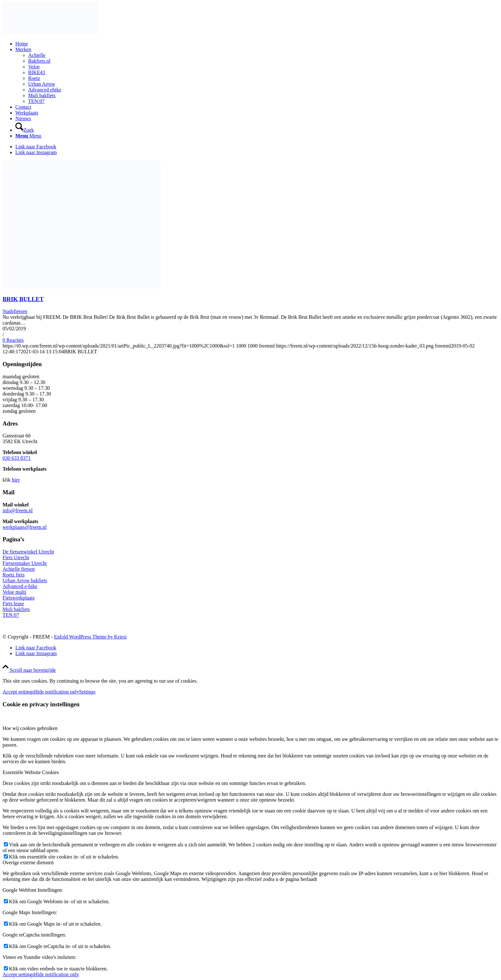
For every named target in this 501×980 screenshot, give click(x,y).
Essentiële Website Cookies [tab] (31, 772)
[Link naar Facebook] (36, 147)
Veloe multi (14, 592)
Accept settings (18, 692)
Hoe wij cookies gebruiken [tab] (30, 728)
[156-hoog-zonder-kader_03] (50, 33)
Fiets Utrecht (16, 557)
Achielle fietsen (19, 569)
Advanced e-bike (20, 586)
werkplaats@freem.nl (25, 527)
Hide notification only (56, 692)
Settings (88, 692)
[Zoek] (25, 130)
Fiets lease (13, 604)
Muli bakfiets (16, 609)
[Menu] (28, 136)
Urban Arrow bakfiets (25, 580)
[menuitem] (257, 44)
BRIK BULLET (23, 299)
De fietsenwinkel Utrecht (28, 552)
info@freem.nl (18, 510)
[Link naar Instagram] (36, 152)
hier (16, 480)
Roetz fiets (14, 575)
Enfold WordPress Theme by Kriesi (90, 637)
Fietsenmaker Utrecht (25, 563)
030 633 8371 (17, 458)
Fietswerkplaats (19, 598)
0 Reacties (13, 340)
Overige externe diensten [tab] (28, 862)
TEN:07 (11, 615)
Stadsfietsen (15, 311)
